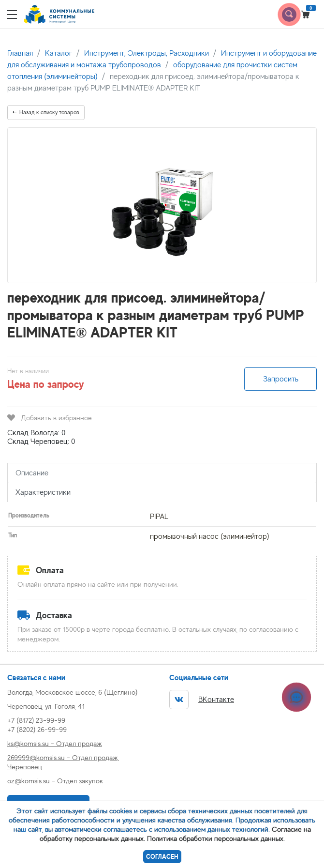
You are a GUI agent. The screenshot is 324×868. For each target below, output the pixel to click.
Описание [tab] (32, 473)
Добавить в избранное (50, 418)
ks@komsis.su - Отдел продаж (55, 743)
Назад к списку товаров (46, 112)
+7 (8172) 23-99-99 (36, 720)
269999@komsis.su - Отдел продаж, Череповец (63, 762)
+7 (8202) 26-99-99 (37, 729)
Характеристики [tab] (43, 492)
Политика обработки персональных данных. (216, 838)
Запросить (281, 379)
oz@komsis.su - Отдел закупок (55, 781)
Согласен (162, 857)
